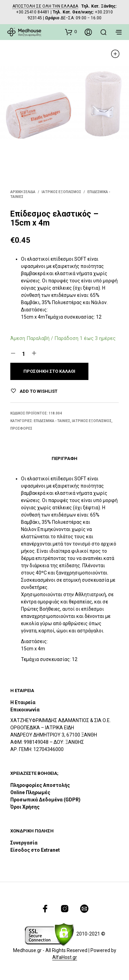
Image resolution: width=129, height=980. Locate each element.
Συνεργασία (24, 843)
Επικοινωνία (25, 710)
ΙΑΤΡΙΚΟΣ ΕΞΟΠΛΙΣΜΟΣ (61, 192)
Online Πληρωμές (30, 792)
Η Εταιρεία (23, 702)
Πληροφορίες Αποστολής (40, 785)
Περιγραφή (64, 458)
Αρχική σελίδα (23, 192)
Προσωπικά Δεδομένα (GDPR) (45, 800)
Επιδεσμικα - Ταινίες (52, 421)
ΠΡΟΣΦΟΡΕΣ (21, 428)
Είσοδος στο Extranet (36, 850)
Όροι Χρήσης (25, 807)
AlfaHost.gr (65, 957)
